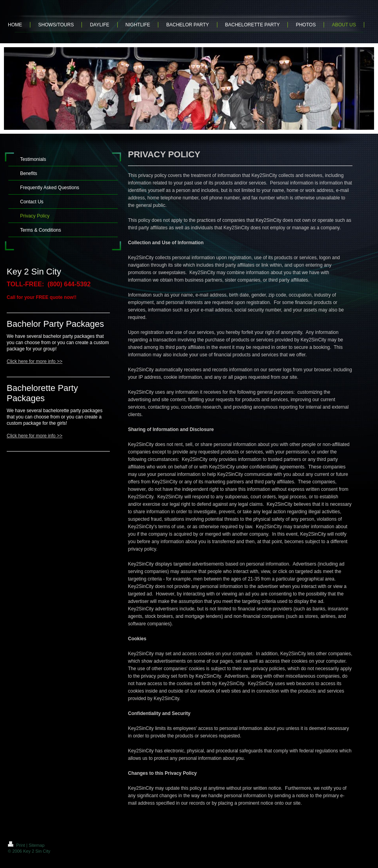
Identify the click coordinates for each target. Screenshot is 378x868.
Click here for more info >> (34, 361)
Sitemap (37, 845)
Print (17, 845)
